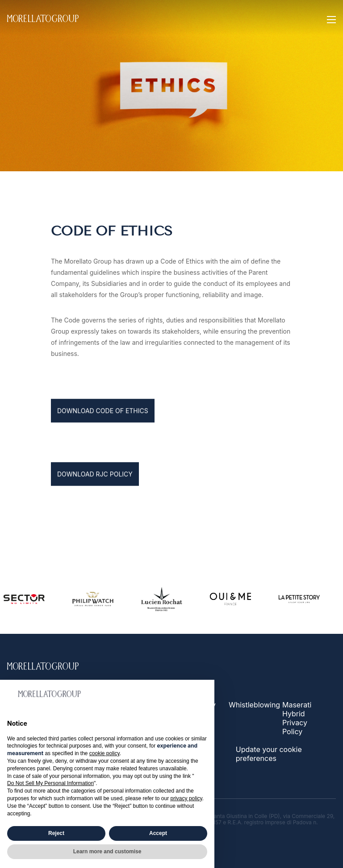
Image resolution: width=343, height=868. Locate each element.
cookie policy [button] (105, 753)
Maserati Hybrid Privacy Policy (297, 718)
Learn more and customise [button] (107, 851)
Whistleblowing (254, 705)
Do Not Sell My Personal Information (50, 783)
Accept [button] (158, 833)
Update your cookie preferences (269, 754)
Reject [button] (56, 833)
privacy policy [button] (186, 798)
